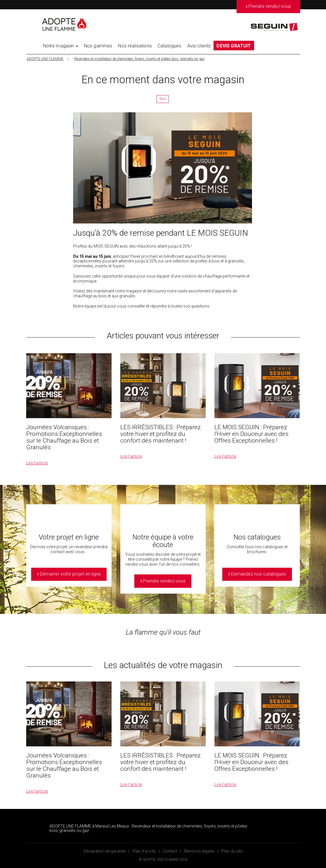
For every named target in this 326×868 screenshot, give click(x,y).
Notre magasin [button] (61, 46)
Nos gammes (98, 46)
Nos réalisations (135, 46)
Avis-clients (199, 46)
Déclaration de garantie (105, 851)
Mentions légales (199, 851)
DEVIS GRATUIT (234, 46)
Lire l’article (37, 463)
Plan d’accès (144, 851)
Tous (163, 99)
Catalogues (170, 46)
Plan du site (232, 851)
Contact (170, 851)
